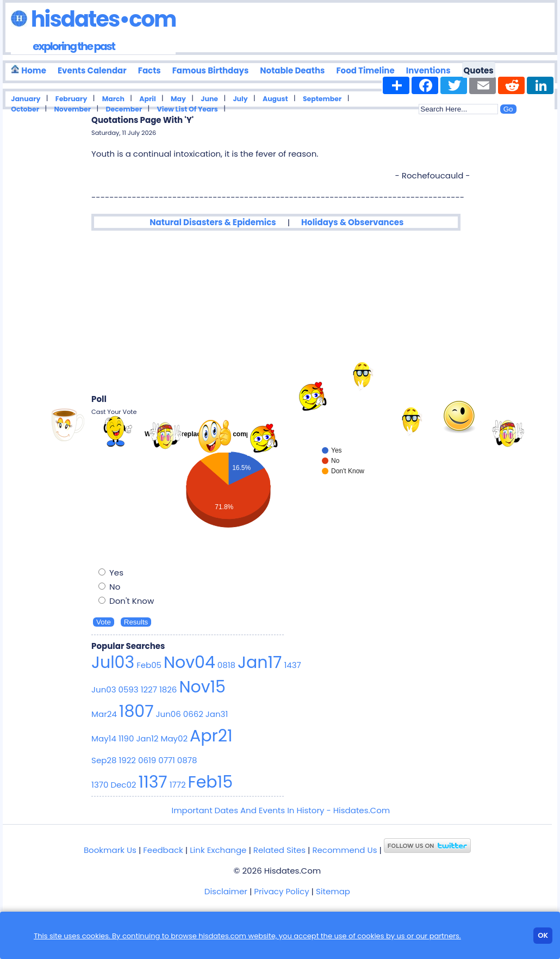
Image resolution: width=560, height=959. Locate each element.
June (209, 99)
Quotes (479, 70)
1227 (149, 689)
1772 (178, 785)
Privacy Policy (281, 891)
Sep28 (104, 760)
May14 (104, 738)
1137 (153, 782)
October (25, 109)
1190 (126, 738)
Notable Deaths (292, 70)
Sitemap (333, 891)
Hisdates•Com (93, 19)
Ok (543, 935)
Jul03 (113, 663)
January (26, 99)
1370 (100, 785)
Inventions (428, 70)
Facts (150, 70)
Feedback (163, 850)
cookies (371, 936)
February (71, 99)
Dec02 (123, 785)
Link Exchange (218, 850)
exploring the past (74, 46)
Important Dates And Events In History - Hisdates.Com (281, 810)
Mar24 (104, 714)
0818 (226, 665)
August (275, 99)
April (147, 99)
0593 (129, 689)
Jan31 (217, 714)
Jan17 (260, 663)
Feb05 (149, 665)
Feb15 (210, 782)
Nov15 (202, 687)
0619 (147, 760)
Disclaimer (226, 891)
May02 (175, 738)
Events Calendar (92, 70)
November (72, 109)
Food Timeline (365, 70)
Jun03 (104, 689)
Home (29, 70)
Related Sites (279, 850)
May (178, 99)
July (240, 99)
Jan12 (147, 738)
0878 (187, 760)
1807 (136, 711)
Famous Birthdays (211, 70)
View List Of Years (188, 109)
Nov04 (189, 663)
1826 (168, 689)
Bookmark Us (110, 850)
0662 (193, 714)
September (322, 99)
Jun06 (169, 714)
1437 (292, 665)
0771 (167, 760)
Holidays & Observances (352, 222)
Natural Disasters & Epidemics (213, 222)
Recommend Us (344, 850)
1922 (127, 760)
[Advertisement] (281, 312)
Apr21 (211, 736)
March (113, 99)
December (124, 109)
